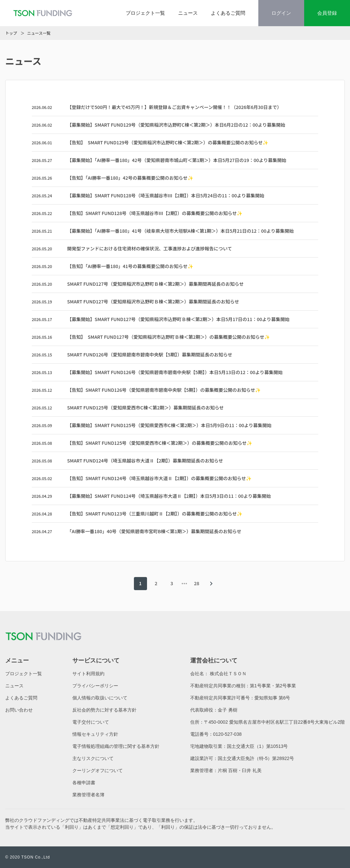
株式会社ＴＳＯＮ (228, 674)
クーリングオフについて (98, 770)
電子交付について (91, 722)
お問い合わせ (19, 710)
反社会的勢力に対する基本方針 (104, 710)
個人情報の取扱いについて (100, 698)
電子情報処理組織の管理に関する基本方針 (116, 746)
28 (196, 583)
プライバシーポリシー (95, 686)
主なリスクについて (93, 758)
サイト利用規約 (88, 674)
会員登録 (327, 13)
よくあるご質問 (228, 13)
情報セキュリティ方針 (95, 734)
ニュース (188, 13)
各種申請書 (84, 783)
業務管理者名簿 (88, 795)
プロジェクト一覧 (145, 13)
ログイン (281, 13)
